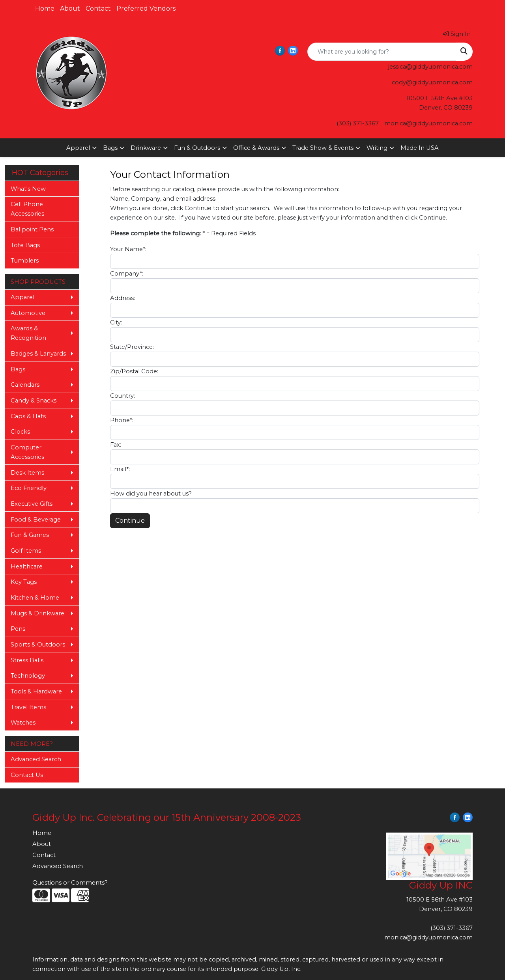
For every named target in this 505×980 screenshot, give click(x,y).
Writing (377, 148)
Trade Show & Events (323, 148)
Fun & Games (30, 535)
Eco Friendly (29, 488)
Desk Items (27, 473)
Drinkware (146, 148)
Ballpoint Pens (32, 229)
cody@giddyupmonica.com (432, 82)
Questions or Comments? (70, 883)
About (70, 8)
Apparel (78, 148)
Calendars (25, 385)
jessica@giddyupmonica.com (430, 67)
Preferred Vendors (146, 8)
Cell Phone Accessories (27, 209)
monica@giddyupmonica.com (428, 123)
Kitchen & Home (35, 598)
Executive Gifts (32, 504)
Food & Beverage (36, 520)
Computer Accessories (27, 452)
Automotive (28, 313)
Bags (110, 148)
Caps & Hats (28, 416)
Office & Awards (256, 148)
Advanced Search (36, 759)
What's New (28, 189)
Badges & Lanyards (38, 354)
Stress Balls (27, 660)
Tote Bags (25, 245)
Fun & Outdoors (197, 148)
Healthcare (27, 566)
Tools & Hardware (36, 691)
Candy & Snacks (34, 401)
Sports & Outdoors (38, 645)
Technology (28, 676)
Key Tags (24, 582)
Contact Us (27, 775)
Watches (23, 723)
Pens (18, 629)
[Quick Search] (382, 52)
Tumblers (25, 261)
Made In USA (420, 148)
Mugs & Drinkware (37, 613)
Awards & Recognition (28, 333)
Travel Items (28, 707)
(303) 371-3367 (358, 123)
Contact (98, 8)
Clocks (20, 432)
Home (45, 8)
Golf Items (26, 551)
